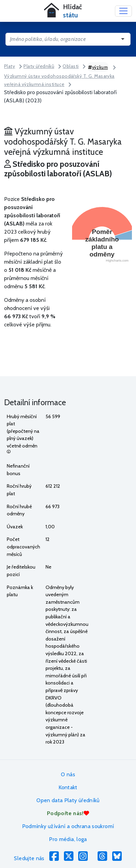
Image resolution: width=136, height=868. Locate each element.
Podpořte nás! (68, 813)
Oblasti (71, 66)
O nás (68, 774)
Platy (10, 66)
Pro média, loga (68, 839)
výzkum (98, 67)
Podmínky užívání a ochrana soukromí (68, 826)
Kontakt (68, 787)
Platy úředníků (39, 66)
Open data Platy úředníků (68, 800)
